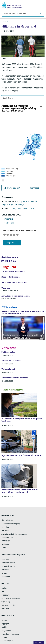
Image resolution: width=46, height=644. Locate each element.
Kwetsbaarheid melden (10, 636)
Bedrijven (5, 562)
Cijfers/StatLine (7, 523)
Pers (3, 594)
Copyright (5, 626)
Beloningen (6, 579)
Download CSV (12, 188)
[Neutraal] (15, 236)
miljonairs (9, 219)
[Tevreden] (20, 236)
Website (5, 623)
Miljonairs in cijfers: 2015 (23, 209)
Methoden (5, 547)
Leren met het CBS (8, 608)
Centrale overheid (8, 565)
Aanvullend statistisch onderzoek (14, 536)
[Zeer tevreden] (26, 236)
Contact (4, 591)
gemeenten (9, 223)
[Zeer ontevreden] (4, 236)
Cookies (4, 630)
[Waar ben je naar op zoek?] (23, 14)
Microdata (5, 533)
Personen (5, 572)
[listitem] (3, 263)
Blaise (4, 550)
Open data (5, 529)
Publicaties (6, 543)
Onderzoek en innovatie (11, 601)
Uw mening (39, 643)
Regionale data (7, 540)
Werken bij (6, 604)
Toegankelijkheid (8, 633)
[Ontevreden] (10, 236)
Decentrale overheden (10, 569)
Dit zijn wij (6, 597)
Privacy (4, 575)
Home (6, 22)
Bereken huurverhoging (11, 526)
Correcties (5, 611)
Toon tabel (33, 188)
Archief (4, 640)
